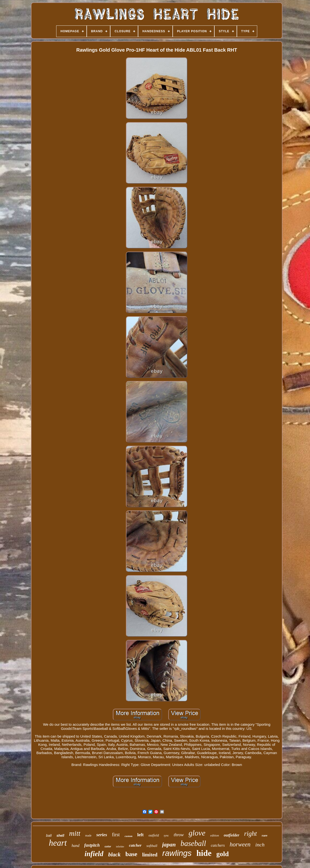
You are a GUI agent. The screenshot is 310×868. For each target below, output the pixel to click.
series (102, 835)
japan (169, 844)
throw (179, 835)
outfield (154, 835)
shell (60, 836)
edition (215, 835)
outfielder (232, 835)
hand (76, 846)
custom (128, 836)
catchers (218, 845)
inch (260, 845)
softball (152, 846)
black (114, 855)
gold (222, 854)
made (88, 836)
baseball (193, 843)
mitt (75, 833)
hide (204, 853)
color (108, 846)
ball (49, 835)
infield (94, 854)
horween (240, 844)
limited (150, 855)
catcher (135, 845)
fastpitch (92, 845)
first (116, 835)
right (251, 834)
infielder (120, 847)
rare (265, 835)
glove (197, 833)
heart (58, 843)
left (140, 835)
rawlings (177, 853)
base (131, 854)
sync (166, 836)
